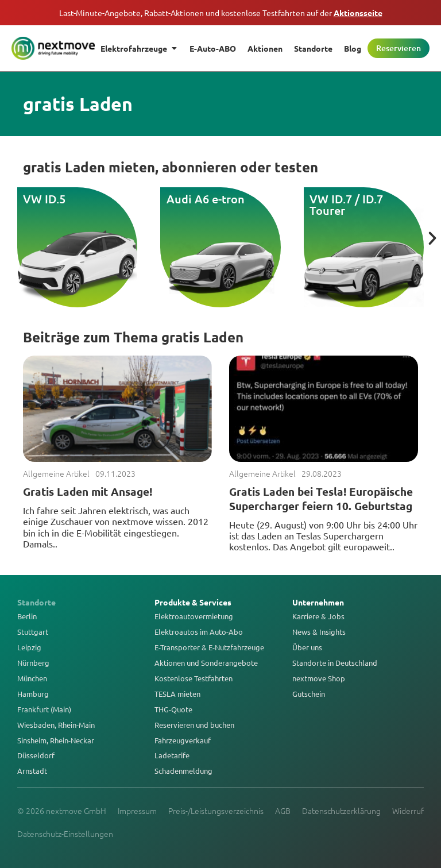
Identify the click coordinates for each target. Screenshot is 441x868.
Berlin (27, 616)
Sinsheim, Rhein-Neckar (56, 740)
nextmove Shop (319, 678)
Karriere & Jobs (318, 616)
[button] (432, 238)
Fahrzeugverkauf (183, 740)
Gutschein (309, 694)
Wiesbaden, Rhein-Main (56, 725)
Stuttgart (33, 632)
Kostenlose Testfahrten (194, 678)
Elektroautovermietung (194, 616)
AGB (283, 811)
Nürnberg (33, 663)
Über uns (307, 647)
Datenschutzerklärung (341, 811)
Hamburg (33, 694)
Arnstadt (32, 771)
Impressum (137, 811)
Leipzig (29, 647)
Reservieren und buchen (194, 725)
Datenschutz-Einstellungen (65, 834)
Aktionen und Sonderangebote (206, 663)
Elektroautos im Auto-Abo (199, 632)
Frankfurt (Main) (44, 709)
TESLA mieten (177, 694)
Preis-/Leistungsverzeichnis (216, 811)
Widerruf (408, 811)
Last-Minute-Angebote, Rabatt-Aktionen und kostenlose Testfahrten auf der (221, 13)
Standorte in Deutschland (335, 663)
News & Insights (319, 632)
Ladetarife (172, 755)
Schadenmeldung (183, 771)
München (32, 678)
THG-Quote (173, 709)
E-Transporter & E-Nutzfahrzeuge (209, 647)
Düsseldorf (36, 755)
